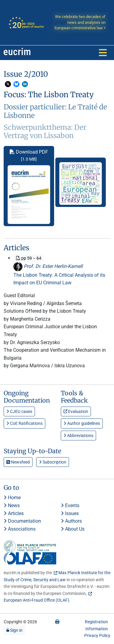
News (12, 505)
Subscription (53, 462)
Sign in (14, 630)
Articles (14, 513)
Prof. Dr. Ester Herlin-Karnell (48, 266)
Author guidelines (82, 423)
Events (70, 505)
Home (12, 498)
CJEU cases (19, 411)
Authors (71, 521)
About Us (73, 529)
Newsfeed (18, 462)
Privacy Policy (97, 635)
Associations (20, 529)
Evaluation (76, 411)
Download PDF (29, 187)
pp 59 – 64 (29, 258)
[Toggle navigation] (103, 53)
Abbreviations (78, 436)
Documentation (22, 521)
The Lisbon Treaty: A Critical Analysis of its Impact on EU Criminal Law (59, 279)
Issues (70, 513)
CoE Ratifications (24, 423)
